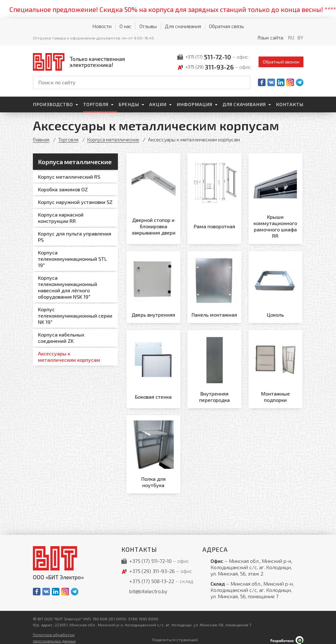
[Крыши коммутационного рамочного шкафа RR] (275, 198)
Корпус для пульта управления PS (75, 237)
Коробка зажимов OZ (63, 189)
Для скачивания (183, 26)
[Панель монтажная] (214, 285)
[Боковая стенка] (153, 366)
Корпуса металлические (117, 139)
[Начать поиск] (245, 82)
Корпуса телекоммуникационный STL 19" (72, 259)
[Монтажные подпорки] (275, 366)
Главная (42, 139)
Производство (53, 104)
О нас (125, 26)
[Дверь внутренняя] (153, 285)
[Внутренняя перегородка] (214, 366)
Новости (102, 26)
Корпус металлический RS (69, 177)
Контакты (290, 104)
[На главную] (80, 62)
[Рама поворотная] (214, 198)
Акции (158, 104)
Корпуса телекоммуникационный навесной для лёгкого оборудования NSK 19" (67, 287)
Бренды (129, 104)
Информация (195, 104)
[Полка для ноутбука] (153, 450)
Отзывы (148, 26)
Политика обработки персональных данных (54, 633)
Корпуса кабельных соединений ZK (61, 338)
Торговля (96, 104)
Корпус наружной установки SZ (75, 202)
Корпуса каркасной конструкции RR (61, 218)
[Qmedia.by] (287, 635)
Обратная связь (226, 26)
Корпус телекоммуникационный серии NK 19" (75, 316)
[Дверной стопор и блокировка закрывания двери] (153, 198)
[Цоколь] (275, 285)
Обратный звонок (281, 62)
